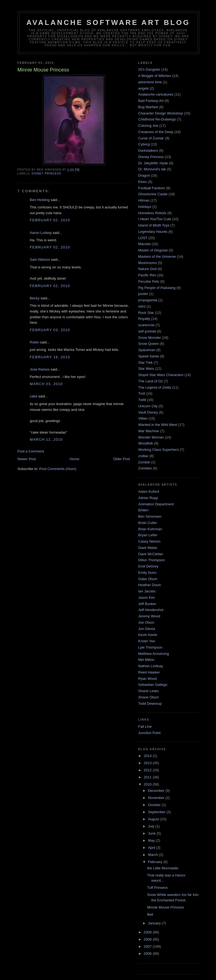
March (153, 855)
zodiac (144, 456)
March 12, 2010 (46, 439)
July (152, 826)
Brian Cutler (148, 523)
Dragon (144, 175)
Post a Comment (31, 451)
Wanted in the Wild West (158, 425)
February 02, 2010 (50, 220)
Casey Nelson (149, 541)
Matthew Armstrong (154, 654)
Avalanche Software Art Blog (108, 22)
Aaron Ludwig (41, 233)
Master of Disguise (153, 250)
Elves (143, 182)
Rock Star (146, 313)
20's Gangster (149, 69)
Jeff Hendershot (151, 610)
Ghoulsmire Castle (153, 194)
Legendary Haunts (153, 232)
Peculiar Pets (149, 281)
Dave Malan (148, 548)
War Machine (149, 431)
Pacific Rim (147, 275)
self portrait (147, 331)
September (157, 812)
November (157, 798)
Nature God (148, 269)
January (155, 923)
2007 (148, 946)
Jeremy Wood (149, 616)
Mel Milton (146, 660)
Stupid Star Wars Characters (161, 375)
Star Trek (146, 363)
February (156, 862)
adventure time (150, 82)
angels (144, 88)
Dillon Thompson (152, 560)
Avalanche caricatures (156, 94)
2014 (148, 756)
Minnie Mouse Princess (165, 907)
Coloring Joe (148, 126)
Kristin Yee (147, 641)
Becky (35, 298)
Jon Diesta (147, 629)
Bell (150, 914)
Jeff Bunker (147, 604)
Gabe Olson (148, 579)
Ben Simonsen (150, 516)
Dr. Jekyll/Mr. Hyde (153, 163)
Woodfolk (146, 443)
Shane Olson (149, 697)
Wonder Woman (151, 437)
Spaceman (147, 350)
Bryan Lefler (148, 535)
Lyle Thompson (150, 647)
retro (142, 306)
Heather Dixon (150, 585)
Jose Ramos (40, 369)
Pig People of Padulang (157, 288)
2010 (148, 784)
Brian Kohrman (150, 529)
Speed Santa (149, 356)
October (155, 805)
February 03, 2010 (50, 330)
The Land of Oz (151, 381)
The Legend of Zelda (155, 387)
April (152, 848)
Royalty (144, 319)
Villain (143, 418)
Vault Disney (148, 412)
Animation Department (156, 504)
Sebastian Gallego (153, 685)
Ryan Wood (148, 679)
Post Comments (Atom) (58, 469)
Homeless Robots (152, 213)
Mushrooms (148, 263)
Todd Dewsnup (150, 704)
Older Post (121, 459)
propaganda (148, 300)
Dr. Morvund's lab (152, 169)
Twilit (142, 400)
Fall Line (145, 727)
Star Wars (146, 369)
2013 (148, 763)
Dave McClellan (151, 554)
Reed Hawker (149, 672)
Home (75, 459)
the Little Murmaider (163, 868)
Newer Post (27, 459)
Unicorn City (148, 406)
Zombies (145, 468)
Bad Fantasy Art (151, 101)
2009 (148, 932)
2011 (148, 777)
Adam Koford (149, 492)
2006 (148, 954)
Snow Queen (149, 344)
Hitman (144, 200)
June (152, 833)
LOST (143, 238)
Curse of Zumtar (151, 138)
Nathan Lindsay (151, 666)
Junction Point (150, 733)
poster (143, 294)
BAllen (144, 510)
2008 (148, 939)
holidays (145, 207)
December (157, 791)
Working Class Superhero (159, 450)
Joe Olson (146, 622)
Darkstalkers (148, 151)
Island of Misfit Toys (154, 225)
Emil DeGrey (148, 566)
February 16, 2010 (50, 357)
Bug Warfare (148, 107)
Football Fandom (152, 188)
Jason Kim (147, 598)
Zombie (144, 462)
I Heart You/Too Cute (155, 219)
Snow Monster (150, 338)
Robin (35, 342)
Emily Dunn (147, 573)
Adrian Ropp (148, 498)
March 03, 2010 (46, 384)
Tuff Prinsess (157, 888)
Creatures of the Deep (156, 132)
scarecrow (146, 325)
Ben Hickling (40, 200)
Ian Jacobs (147, 591)
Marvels (145, 244)
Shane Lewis (148, 691)
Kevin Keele (148, 635)
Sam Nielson (40, 260)
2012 (148, 770)
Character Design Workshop (161, 113)
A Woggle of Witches (155, 76)
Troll (142, 393)
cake (34, 396)
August (154, 819)
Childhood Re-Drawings (157, 119)
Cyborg (144, 144)
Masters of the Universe (157, 257)
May (152, 840)
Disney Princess (47, 174)
